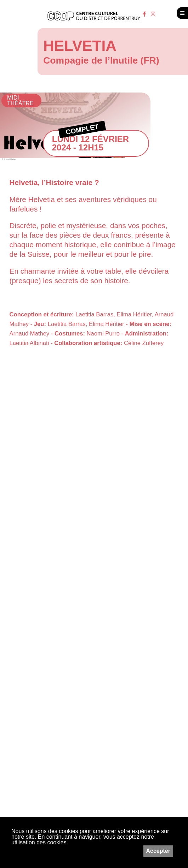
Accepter (158, 851)
